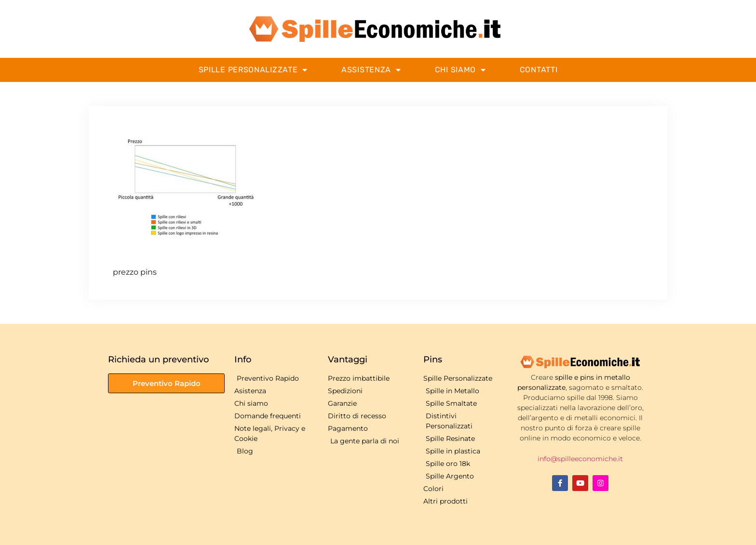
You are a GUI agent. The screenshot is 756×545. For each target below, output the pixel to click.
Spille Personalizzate (253, 70)
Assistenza (371, 70)
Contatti (539, 70)
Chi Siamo (460, 70)
